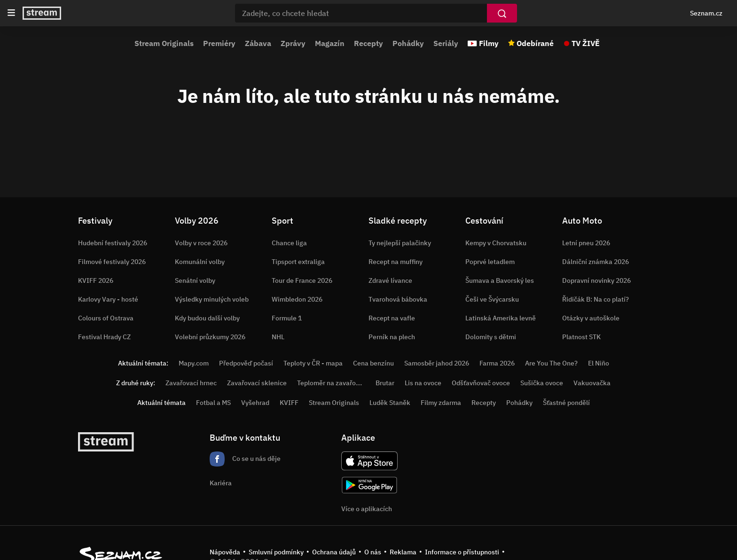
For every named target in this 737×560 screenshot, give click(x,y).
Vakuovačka (592, 383)
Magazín (330, 43)
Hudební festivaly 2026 (113, 243)
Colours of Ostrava (106, 318)
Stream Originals (164, 43)
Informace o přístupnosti (462, 552)
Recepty (368, 43)
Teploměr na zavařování (333, 383)
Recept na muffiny (396, 262)
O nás (373, 552)
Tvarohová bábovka (398, 299)
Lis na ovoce (423, 383)
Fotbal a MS (213, 403)
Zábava (258, 43)
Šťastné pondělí (566, 403)
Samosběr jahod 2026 (437, 363)
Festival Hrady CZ (104, 337)
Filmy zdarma (441, 403)
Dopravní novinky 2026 (596, 280)
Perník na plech (392, 337)
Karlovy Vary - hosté (108, 299)
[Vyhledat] (502, 13)
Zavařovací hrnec (191, 383)
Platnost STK (581, 337)
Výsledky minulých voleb (212, 299)
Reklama (403, 552)
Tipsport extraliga (298, 262)
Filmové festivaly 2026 (112, 262)
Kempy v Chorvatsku (496, 243)
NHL (278, 337)
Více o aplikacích (367, 509)
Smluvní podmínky (276, 552)
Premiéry (219, 43)
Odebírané (535, 43)
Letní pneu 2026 (586, 243)
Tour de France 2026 (302, 280)
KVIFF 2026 (96, 280)
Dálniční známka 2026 (596, 262)
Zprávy (293, 43)
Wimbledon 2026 (297, 299)
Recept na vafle (392, 318)
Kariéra (221, 483)
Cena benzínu (373, 363)
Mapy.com (194, 363)
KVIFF (289, 403)
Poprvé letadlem (490, 262)
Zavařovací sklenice (257, 383)
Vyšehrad (255, 403)
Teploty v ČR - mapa (313, 363)
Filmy (489, 43)
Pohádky (408, 43)
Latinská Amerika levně (501, 318)
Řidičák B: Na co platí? (596, 299)
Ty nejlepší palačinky (400, 243)
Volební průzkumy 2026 (210, 337)
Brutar (385, 383)
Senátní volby (195, 280)
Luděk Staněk (390, 403)
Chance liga (289, 243)
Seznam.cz (706, 13)
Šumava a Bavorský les (500, 280)
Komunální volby (200, 262)
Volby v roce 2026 (201, 243)
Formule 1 (287, 318)
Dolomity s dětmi (491, 337)
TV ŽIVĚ (586, 43)
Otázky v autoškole (591, 318)
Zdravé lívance (390, 280)
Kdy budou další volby (207, 318)
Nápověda (225, 552)
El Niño (599, 363)
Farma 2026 (497, 363)
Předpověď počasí (246, 363)
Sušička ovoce (542, 383)
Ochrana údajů (334, 552)
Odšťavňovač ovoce (481, 383)
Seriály (446, 43)
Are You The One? (551, 363)
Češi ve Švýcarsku (492, 299)
